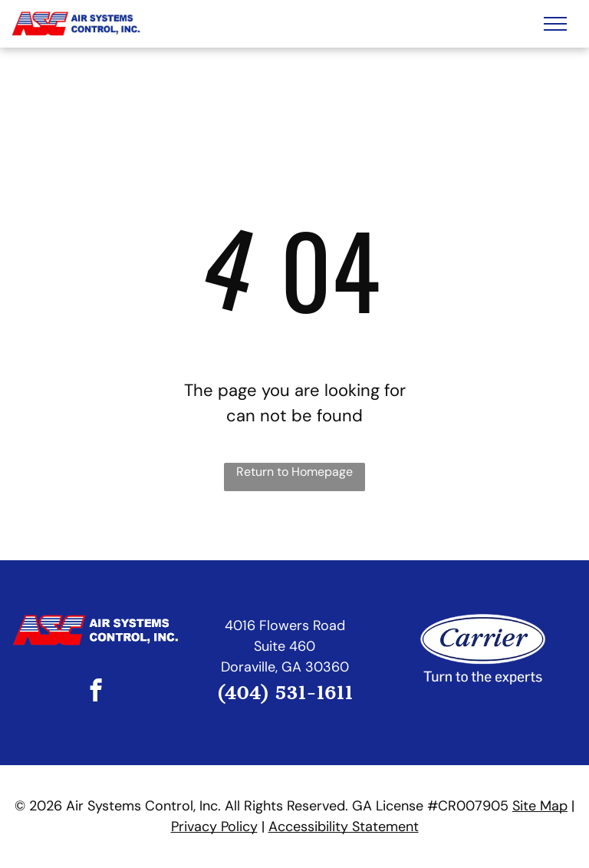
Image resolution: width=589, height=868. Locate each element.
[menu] (555, 24)
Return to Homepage (294, 472)
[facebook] (96, 692)
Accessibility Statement (344, 827)
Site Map (540, 806)
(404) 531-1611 (285, 693)
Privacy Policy (214, 827)
